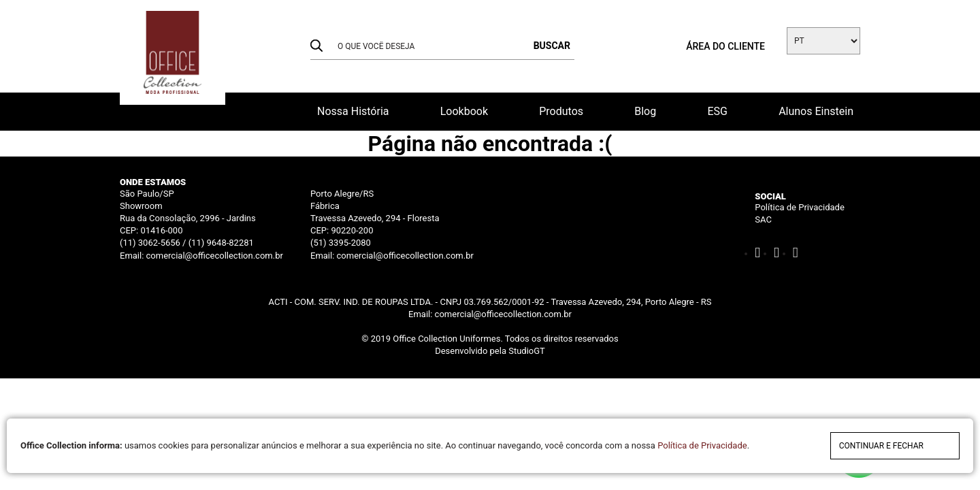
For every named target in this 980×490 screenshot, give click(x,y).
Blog (645, 111)
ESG (717, 111)
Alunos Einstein (816, 111)
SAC (763, 219)
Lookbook (464, 111)
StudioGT (527, 351)
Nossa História (353, 111)
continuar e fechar (881, 446)
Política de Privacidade (800, 207)
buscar (552, 46)
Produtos (561, 111)
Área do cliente (725, 46)
